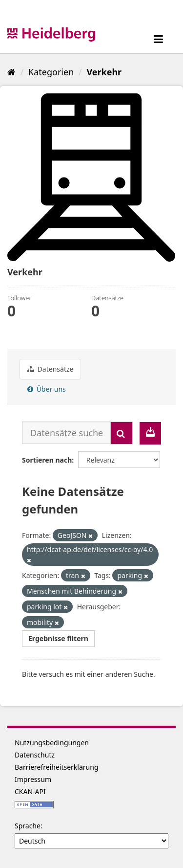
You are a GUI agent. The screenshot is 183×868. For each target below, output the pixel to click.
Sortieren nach (47, 460)
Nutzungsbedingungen (52, 743)
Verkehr (104, 72)
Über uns (47, 389)
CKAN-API (30, 791)
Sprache (28, 826)
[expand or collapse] (158, 39)
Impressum (33, 779)
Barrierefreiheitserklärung (57, 767)
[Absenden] (122, 433)
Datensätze (50, 369)
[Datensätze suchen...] (66, 433)
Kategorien (51, 72)
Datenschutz (35, 755)
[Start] (11, 72)
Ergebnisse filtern (58, 638)
